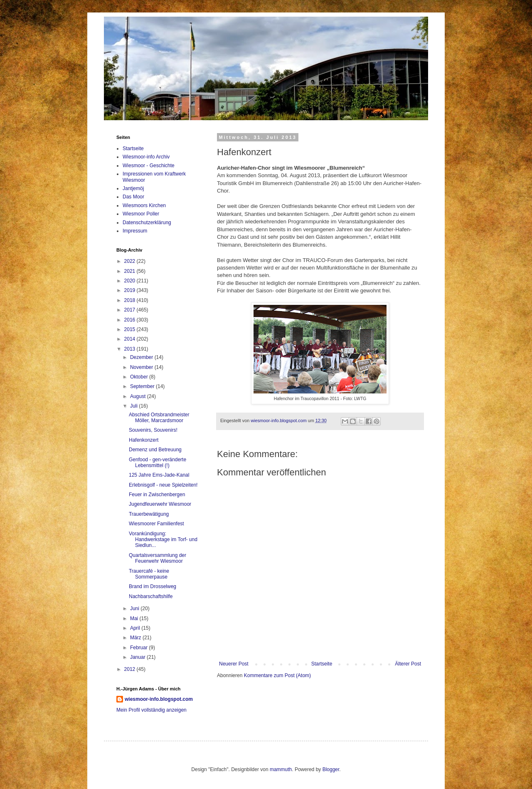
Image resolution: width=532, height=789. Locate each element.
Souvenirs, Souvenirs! (153, 430)
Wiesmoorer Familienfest (156, 524)
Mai (135, 618)
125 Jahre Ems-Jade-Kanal (159, 475)
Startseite (322, 664)
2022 (131, 261)
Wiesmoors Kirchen (144, 205)
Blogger (331, 769)
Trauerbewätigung (149, 514)
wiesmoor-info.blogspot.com (159, 699)
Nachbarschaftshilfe (151, 596)
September (143, 386)
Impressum (135, 231)
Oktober (140, 377)
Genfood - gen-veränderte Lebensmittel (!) (158, 463)
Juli (134, 406)
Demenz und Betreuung (155, 450)
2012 (131, 669)
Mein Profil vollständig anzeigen (151, 710)
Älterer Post (408, 664)
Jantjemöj (133, 188)
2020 (131, 281)
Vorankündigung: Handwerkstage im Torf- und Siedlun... (163, 540)
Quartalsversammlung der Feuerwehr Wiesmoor (158, 558)
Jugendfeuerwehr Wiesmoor (160, 504)
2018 (131, 300)
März (136, 638)
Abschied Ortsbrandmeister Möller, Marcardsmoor (159, 418)
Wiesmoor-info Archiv (146, 157)
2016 (131, 320)
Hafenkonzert (144, 440)
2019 (131, 290)
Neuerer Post (234, 664)
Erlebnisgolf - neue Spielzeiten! (163, 485)
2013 (131, 349)
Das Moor (133, 197)
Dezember (142, 357)
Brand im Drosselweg (153, 586)
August (139, 396)
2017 (131, 310)
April (136, 628)
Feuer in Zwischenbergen (157, 495)
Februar (139, 648)
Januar (138, 657)
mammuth (281, 769)
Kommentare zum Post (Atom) (277, 675)
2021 (131, 271)
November (142, 367)
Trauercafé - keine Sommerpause (149, 574)
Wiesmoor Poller (141, 214)
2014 (131, 339)
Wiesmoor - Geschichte (149, 166)
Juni (135, 608)
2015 (131, 329)
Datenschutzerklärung (147, 223)
